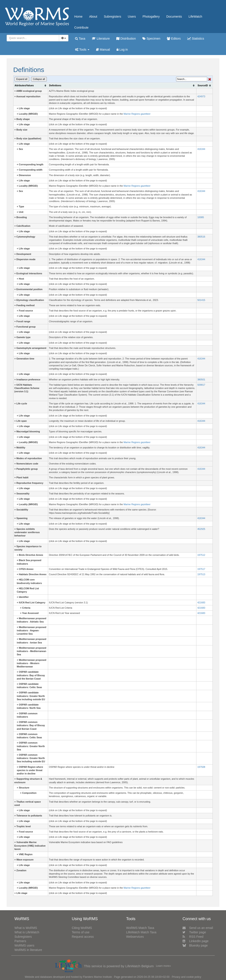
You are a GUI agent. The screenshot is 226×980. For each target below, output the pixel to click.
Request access (83, 937)
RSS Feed (193, 937)
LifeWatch (195, 17)
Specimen (151, 39)
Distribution (126, 39)
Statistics (196, 39)
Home (78, 17)
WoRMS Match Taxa (140, 928)
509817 (201, 385)
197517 (201, 569)
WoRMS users (24, 945)
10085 (201, 217)
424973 (201, 96)
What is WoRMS (26, 928)
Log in (122, 50)
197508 (201, 767)
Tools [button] (82, 50)
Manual (103, 50)
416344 (201, 149)
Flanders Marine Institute (97, 977)
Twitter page (194, 932)
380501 (201, 379)
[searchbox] (32, 38)
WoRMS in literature (28, 950)
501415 (201, 300)
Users (132, 17)
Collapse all (39, 79)
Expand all (22, 79)
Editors (174, 39)
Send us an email (198, 928)
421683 (201, 602)
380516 (201, 237)
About (93, 17)
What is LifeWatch (27, 932)
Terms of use (81, 932)
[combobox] (33, 38)
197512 (201, 555)
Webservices (135, 937)
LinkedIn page (196, 941)
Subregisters (112, 17)
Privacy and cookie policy (186, 977)
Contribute (82, 28)
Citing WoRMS (82, 928)
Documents (174, 17)
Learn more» (164, 966)
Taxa (80, 39)
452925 (201, 529)
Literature (101, 39)
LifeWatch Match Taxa (141, 932)
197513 (201, 574)
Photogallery (151, 17)
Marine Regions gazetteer (137, 114)
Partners (20, 941)
